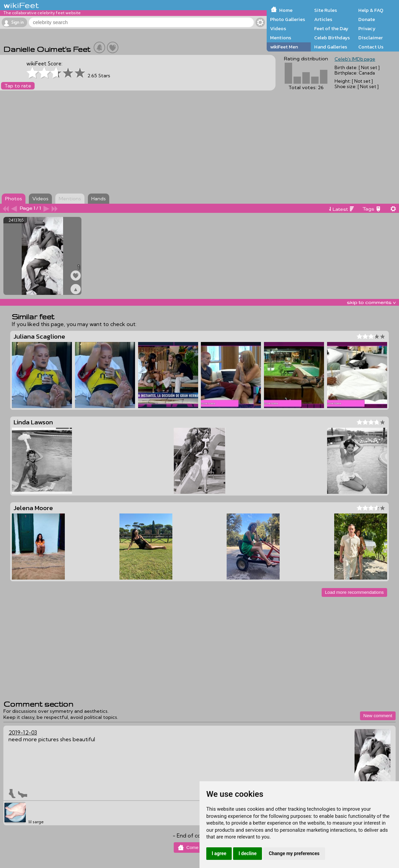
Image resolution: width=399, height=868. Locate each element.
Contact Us (371, 47)
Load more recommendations (354, 592)
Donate (367, 19)
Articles (323, 19)
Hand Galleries (331, 47)
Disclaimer (370, 38)
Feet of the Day (331, 28)
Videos (278, 28)
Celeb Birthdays (332, 38)
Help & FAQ (371, 10)
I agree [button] (219, 853)
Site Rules (326, 10)
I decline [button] (248, 853)
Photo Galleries (288, 19)
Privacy (367, 28)
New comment (378, 716)
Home (286, 10)
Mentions (281, 38)
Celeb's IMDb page (355, 59)
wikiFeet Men (284, 47)
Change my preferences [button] (294, 853)
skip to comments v (371, 302)
